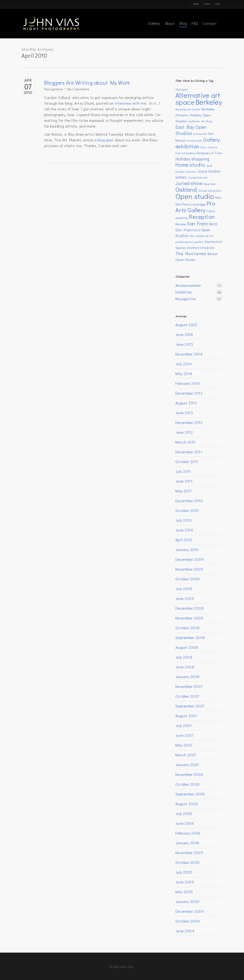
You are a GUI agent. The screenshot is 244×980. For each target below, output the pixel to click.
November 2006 (189, 774)
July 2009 (184, 589)
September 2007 (190, 706)
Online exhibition (210, 191)
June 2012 (184, 432)
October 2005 (188, 862)
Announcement (188, 285)
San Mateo (197, 236)
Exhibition (184, 292)
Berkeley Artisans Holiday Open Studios (195, 115)
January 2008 (187, 677)
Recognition (54, 89)
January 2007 (187, 765)
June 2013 (184, 413)
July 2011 (183, 471)
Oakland (186, 189)
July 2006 (184, 813)
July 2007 (184, 725)
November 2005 (189, 853)
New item (210, 184)
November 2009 (189, 569)
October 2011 (187, 462)
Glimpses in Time (209, 153)
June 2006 (185, 823)
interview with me (131, 103)
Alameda (182, 89)
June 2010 (184, 530)
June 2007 (184, 735)
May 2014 (184, 374)
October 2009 (188, 579)
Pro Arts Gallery (196, 207)
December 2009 (190, 559)
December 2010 (189, 501)
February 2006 (188, 833)
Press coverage (194, 204)
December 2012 (189, 422)
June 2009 (185, 598)
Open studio (195, 196)
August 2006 (187, 804)
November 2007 (189, 686)
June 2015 (184, 344)
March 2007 (186, 755)
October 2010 (187, 510)
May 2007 (184, 745)
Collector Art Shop (201, 121)
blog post (106, 140)
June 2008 (185, 667)
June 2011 (184, 481)
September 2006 (190, 794)
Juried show (189, 183)
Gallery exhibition (198, 143)
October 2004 (188, 921)
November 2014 (189, 354)
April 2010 (184, 540)
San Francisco (202, 223)
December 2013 (189, 393)
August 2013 (186, 403)
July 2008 (184, 657)
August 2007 (186, 716)
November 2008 (189, 618)
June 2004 (185, 931)
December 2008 (190, 608)
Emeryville (200, 134)
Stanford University (201, 248)
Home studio (190, 165)
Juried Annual (198, 177)
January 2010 (187, 549)
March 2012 (185, 442)
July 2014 (184, 364)
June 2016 (184, 334)
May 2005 (184, 892)
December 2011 (189, 452)
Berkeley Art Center (188, 109)
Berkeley (209, 102)
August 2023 (186, 325)
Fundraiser (195, 140)
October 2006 (188, 784)
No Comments (79, 89)
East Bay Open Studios (191, 130)
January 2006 (187, 843)
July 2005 (184, 872)
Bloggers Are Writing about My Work (87, 83)
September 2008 (190, 637)
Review (181, 224)
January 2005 (187, 901)
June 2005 (185, 882)
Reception (202, 217)
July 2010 (184, 520)
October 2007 (187, 696)
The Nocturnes (191, 253)
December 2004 (190, 911)
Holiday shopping (192, 159)
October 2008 (188, 628)
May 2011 (183, 491)
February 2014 (188, 383)
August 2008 (187, 647)
